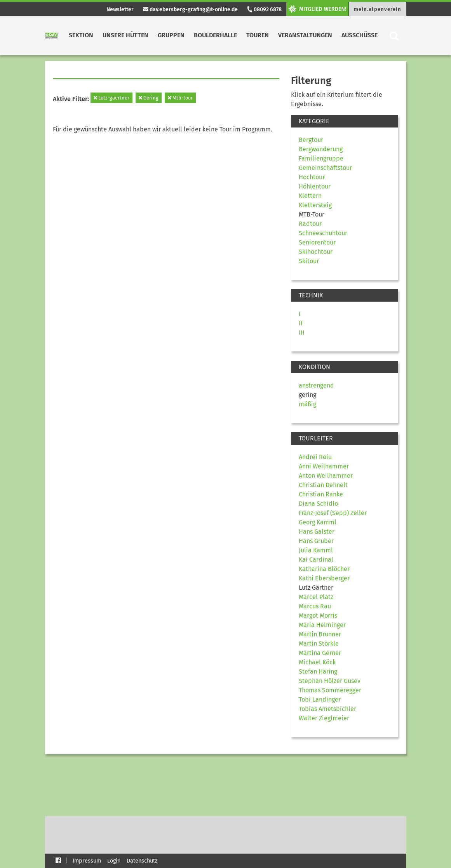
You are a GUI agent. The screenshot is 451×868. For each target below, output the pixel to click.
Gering (149, 98)
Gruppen (171, 35)
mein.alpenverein (378, 9)
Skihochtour (316, 252)
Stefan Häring (318, 672)
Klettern (310, 196)
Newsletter (120, 10)
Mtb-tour (180, 98)
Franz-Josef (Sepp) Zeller (333, 513)
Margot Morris (318, 616)
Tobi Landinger (320, 699)
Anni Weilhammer (324, 466)
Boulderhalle (215, 35)
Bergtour (311, 140)
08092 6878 (264, 10)
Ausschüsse (360, 35)
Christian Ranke (321, 494)
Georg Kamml (318, 522)
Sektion (81, 35)
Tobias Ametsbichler (327, 709)
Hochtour (312, 177)
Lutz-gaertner (111, 98)
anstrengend (316, 385)
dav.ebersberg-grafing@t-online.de (190, 10)
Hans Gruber (316, 541)
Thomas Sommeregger (330, 690)
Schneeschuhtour (323, 233)
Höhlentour (315, 186)
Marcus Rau (315, 606)
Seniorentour (317, 242)
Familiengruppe (321, 158)
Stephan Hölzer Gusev (330, 681)
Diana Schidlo (318, 504)
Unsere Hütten (125, 35)
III (302, 333)
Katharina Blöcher (324, 569)
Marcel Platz (316, 597)
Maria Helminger (322, 625)
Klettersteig (315, 205)
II (301, 323)
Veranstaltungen (305, 35)
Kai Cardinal (316, 560)
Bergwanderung (321, 149)
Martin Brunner (320, 634)
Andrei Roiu (315, 457)
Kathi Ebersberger (324, 578)
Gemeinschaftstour (325, 168)
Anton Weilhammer (326, 476)
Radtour (310, 224)
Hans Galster (317, 532)
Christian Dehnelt (323, 485)
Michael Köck (317, 662)
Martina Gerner (320, 653)
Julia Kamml (316, 550)
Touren (258, 35)
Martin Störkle (319, 644)
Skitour (309, 261)
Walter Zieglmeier (324, 718)
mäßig (307, 404)
